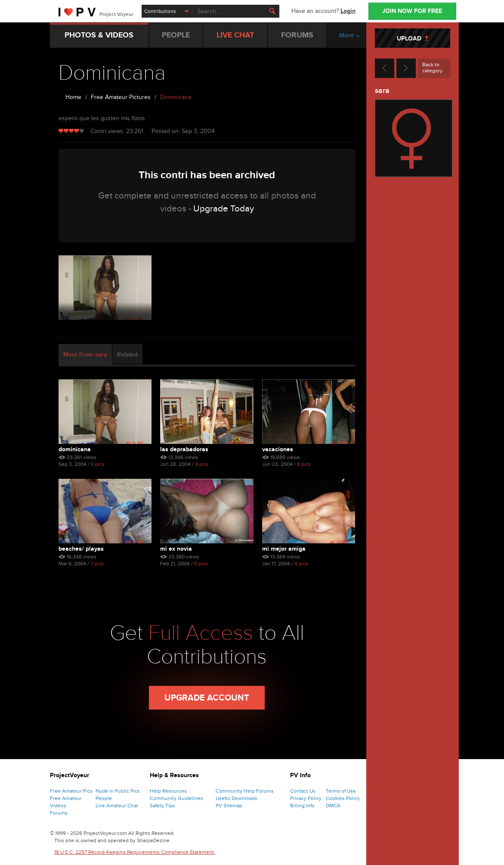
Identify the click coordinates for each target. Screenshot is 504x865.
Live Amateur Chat (117, 806)
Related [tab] (127, 355)
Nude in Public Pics (118, 791)
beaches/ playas (81, 549)
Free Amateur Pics (71, 791)
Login (348, 11)
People (104, 798)
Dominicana (75, 449)
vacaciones (278, 449)
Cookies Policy (343, 798)
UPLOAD (413, 39)
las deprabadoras (184, 449)
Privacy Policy (306, 798)
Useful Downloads (237, 798)
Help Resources (168, 791)
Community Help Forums (245, 791)
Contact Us (303, 791)
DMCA (333, 806)
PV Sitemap (229, 806)
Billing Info (302, 806)
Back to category (432, 68)
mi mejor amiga (284, 549)
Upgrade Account (207, 698)
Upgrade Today (224, 209)
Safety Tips (162, 806)
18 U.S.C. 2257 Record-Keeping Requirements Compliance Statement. (135, 852)
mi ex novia (176, 549)
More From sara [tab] (85, 355)
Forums (59, 813)
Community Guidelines (176, 798)
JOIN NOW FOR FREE (412, 11)
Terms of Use (341, 791)
